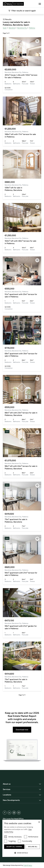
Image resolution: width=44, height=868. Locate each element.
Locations (7, 795)
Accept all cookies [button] (14, 847)
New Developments (11, 800)
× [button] (39, 822)
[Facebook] (5, 813)
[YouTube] (19, 813)
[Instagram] (14, 813)
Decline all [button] (33, 847)
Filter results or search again (22, 11)
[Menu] (40, 4)
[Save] (37, 41)
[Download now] (22, 750)
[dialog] (22, 838)
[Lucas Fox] (13, 4)
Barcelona (12, 28)
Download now (22, 730)
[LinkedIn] (9, 813)
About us (7, 784)
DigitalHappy (28, 865)
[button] (22, 853)
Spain (5, 28)
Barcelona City (22, 28)
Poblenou (32, 28)
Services (7, 789)
